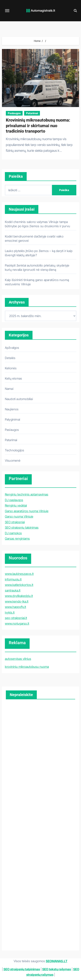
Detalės (10, 358)
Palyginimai (12, 419)
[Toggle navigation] (7, 11)
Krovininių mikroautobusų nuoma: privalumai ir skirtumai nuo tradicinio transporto (38, 126)
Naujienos (12, 409)
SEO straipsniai (15, 522)
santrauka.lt (13, 590)
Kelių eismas (13, 378)
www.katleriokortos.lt (19, 585)
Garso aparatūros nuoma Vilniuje (27, 511)
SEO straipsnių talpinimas (22, 527)
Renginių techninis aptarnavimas (27, 494)
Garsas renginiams (17, 538)
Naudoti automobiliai (19, 399)
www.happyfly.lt (15, 607)
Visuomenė (13, 460)
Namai (9, 389)
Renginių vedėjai (16, 505)
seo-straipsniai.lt (16, 618)
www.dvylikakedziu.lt (19, 596)
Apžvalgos (12, 348)
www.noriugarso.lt (17, 623)
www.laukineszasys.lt (19, 574)
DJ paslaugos (14, 500)
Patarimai (32, 113)
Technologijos (15, 450)
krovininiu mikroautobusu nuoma (27, 667)
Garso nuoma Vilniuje (19, 516)
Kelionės (11, 368)
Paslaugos (14, 113)
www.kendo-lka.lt (17, 601)
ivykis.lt (10, 612)
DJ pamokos (13, 533)
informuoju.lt (13, 579)
